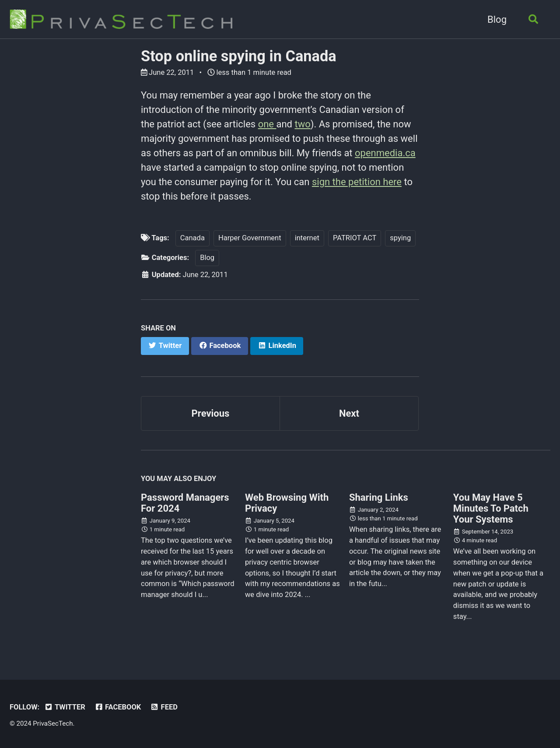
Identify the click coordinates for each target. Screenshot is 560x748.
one (267, 124)
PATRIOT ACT (355, 238)
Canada (192, 238)
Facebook (117, 707)
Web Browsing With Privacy (287, 503)
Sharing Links (379, 497)
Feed (164, 707)
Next (349, 413)
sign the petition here (357, 182)
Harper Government (250, 238)
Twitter (65, 707)
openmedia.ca (385, 153)
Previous (211, 413)
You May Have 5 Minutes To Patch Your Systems (491, 508)
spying (400, 238)
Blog (497, 19)
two (302, 124)
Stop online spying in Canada (239, 56)
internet (307, 238)
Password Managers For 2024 (185, 503)
